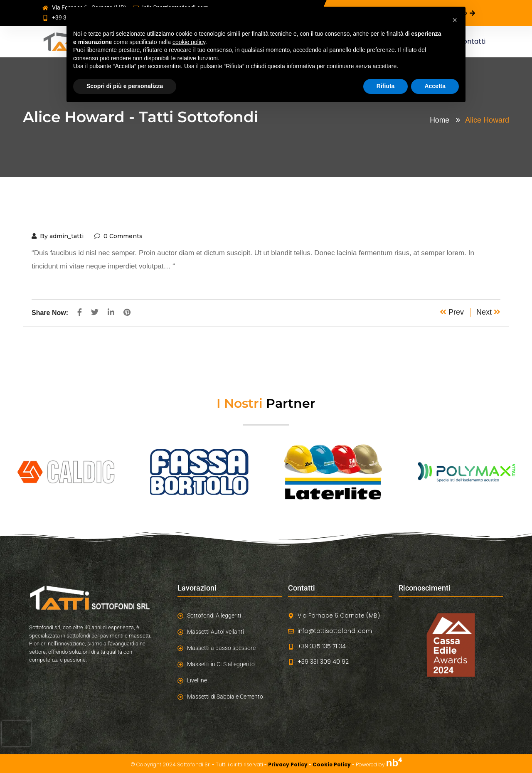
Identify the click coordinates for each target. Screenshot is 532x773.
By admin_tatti (58, 236)
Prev (452, 312)
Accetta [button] (435, 86)
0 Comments (118, 236)
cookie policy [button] (189, 42)
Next (488, 312)
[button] (455, 20)
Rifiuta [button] (386, 86)
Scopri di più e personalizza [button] (125, 86)
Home (441, 120)
